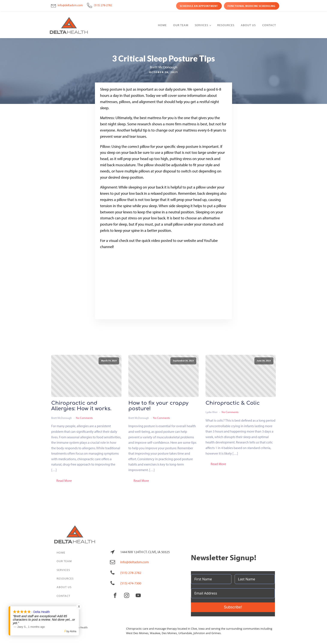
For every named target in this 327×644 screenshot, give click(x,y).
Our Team (181, 25)
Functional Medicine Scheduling (251, 6)
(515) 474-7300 (131, 583)
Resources (226, 25)
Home (162, 25)
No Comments (84, 418)
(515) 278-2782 (103, 5)
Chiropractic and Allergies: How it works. (81, 406)
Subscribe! (233, 607)
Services (202, 25)
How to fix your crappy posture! (158, 406)
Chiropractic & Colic (233, 403)
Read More (64, 481)
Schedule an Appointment (199, 6)
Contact (269, 25)
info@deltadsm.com (70, 5)
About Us (248, 25)
